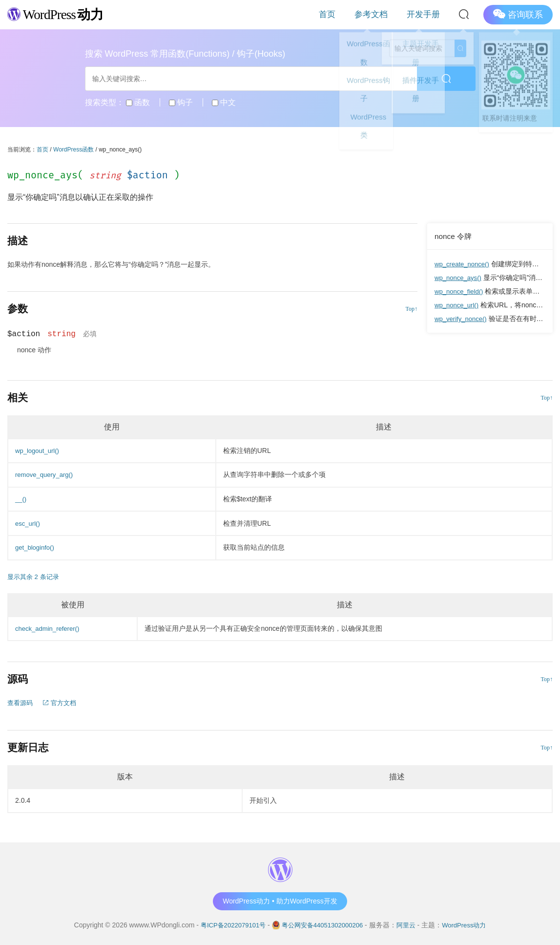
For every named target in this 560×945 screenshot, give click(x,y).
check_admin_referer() (50, 628)
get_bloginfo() (36, 547)
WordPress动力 (470, 925)
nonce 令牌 (454, 236)
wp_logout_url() (39, 451)
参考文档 (388, 14)
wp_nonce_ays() (460, 278)
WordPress (61, 14)
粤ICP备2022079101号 (228, 925)
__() (21, 499)
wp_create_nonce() (464, 264)
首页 (354, 14)
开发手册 (429, 14)
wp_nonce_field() (461, 291)
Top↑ (412, 309)
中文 (224, 102)
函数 (138, 102)
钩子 (181, 102)
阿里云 (410, 925)
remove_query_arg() (46, 474)
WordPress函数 (73, 150)
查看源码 (21, 703)
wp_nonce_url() (458, 305)
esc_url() (28, 523)
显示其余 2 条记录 (35, 577)
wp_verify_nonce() (462, 319)
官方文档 (62, 703)
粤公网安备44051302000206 (322, 925)
